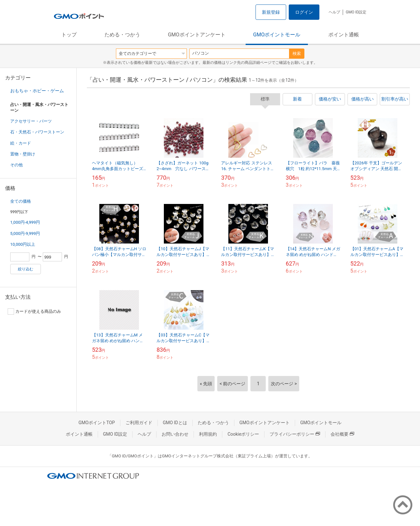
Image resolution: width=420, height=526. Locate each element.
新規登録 (271, 12)
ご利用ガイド (139, 423)
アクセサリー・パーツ (31, 121)
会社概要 (342, 434)
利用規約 (208, 434)
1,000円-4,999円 (25, 222)
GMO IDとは (175, 423)
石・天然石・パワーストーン (37, 132)
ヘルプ (334, 12)
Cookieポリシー (243, 434)
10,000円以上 (23, 244)
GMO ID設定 (356, 12)
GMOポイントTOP (97, 423)
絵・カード (21, 143)
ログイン (304, 12)
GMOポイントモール (277, 35)
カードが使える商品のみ (34, 312)
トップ (69, 35)
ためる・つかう (122, 35)
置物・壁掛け (23, 154)
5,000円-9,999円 (25, 233)
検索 (297, 53)
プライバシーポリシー (295, 434)
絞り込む (26, 269)
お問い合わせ (175, 434)
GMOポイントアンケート (197, 35)
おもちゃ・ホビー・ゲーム (37, 91)
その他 (16, 165)
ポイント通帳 (344, 35)
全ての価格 (21, 201)
